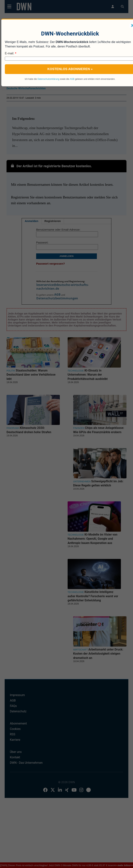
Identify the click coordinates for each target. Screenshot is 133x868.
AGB (72, 79)
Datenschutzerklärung (48, 79)
